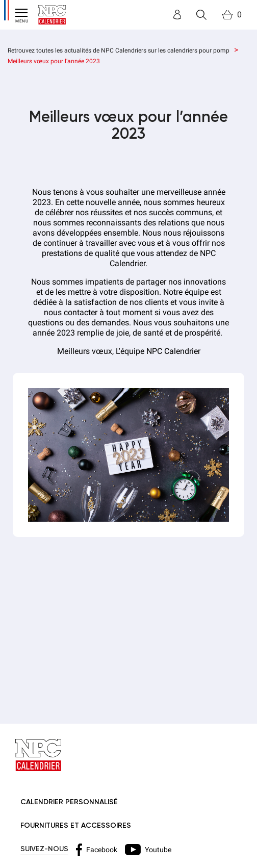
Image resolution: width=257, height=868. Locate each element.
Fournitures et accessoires (76, 826)
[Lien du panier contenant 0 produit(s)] (232, 15)
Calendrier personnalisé (69, 802)
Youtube (148, 849)
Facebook (97, 850)
